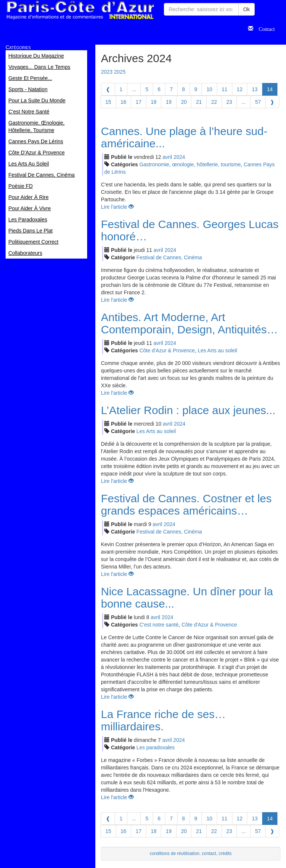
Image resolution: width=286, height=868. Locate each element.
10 (209, 89)
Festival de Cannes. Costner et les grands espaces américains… (186, 505)
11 (225, 89)
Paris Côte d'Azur (80, 10)
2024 (179, 157)
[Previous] (108, 89)
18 (154, 102)
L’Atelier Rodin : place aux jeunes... (188, 410)
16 (124, 102)
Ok (247, 9)
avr (167, 157)
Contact (264, 28)
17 (139, 102)
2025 (120, 72)
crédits (225, 853)
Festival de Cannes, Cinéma (169, 257)
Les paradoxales (155, 747)
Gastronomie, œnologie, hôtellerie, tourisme (190, 164)
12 (240, 89)
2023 (107, 72)
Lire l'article (117, 207)
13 (255, 89)
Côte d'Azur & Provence (167, 350)
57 (258, 102)
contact (209, 853)
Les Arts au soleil (217, 350)
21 (199, 102)
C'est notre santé (159, 625)
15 (108, 102)
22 (214, 102)
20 (184, 102)
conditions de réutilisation (175, 853)
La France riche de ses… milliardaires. (163, 720)
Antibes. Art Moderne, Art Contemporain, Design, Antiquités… (189, 323)
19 (169, 102)
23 (229, 102)
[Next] (272, 102)
